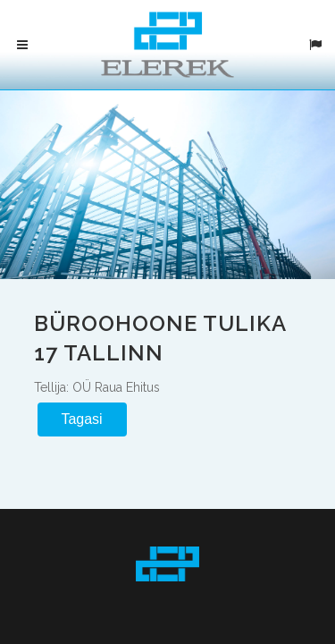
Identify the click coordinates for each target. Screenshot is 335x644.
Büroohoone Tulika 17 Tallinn (163, 337)
